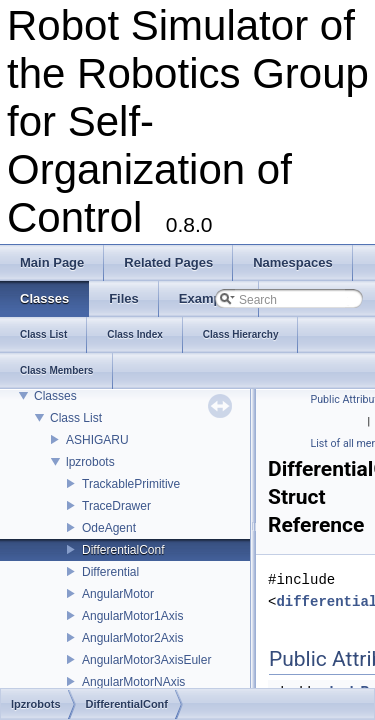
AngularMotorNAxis (133, 682)
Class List (76, 418)
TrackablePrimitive (131, 484)
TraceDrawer (116, 506)
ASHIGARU (97, 440)
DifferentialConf (123, 550)
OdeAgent (109, 528)
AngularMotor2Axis (132, 638)
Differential (110, 572)
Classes (55, 396)
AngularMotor (118, 594)
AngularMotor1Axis (132, 616)
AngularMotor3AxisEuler (146, 660)
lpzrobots (90, 462)
